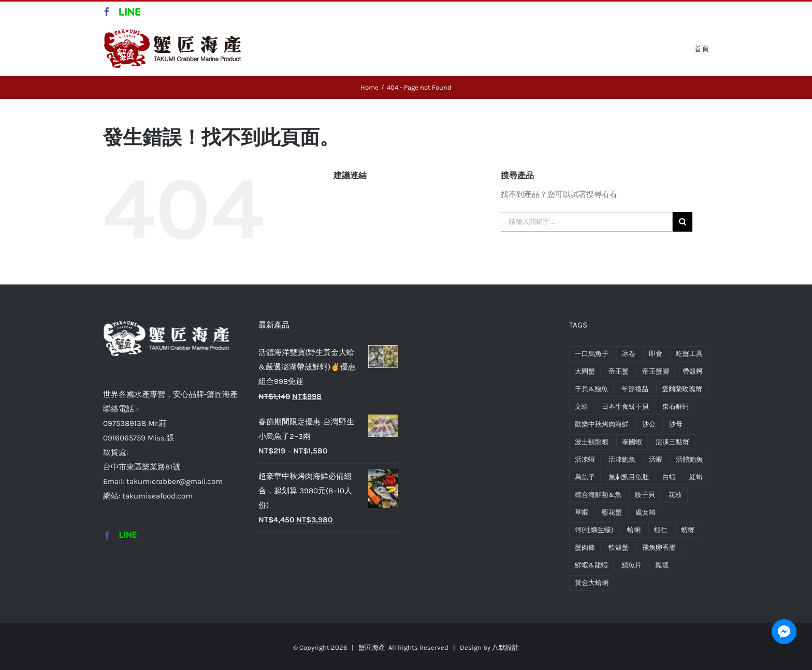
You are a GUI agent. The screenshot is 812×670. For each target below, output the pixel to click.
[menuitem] (702, 48)
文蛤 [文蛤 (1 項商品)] (582, 407)
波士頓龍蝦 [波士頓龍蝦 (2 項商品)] (592, 442)
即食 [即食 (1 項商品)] (656, 354)
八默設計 (505, 647)
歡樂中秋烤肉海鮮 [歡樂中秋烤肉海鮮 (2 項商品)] (602, 424)
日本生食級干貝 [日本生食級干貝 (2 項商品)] (625, 407)
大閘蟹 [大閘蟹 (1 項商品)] (585, 371)
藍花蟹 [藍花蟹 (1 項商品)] (612, 512)
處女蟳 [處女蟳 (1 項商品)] (646, 512)
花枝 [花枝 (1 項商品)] (675, 495)
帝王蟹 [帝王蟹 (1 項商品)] (619, 371)
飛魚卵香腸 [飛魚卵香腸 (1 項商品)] (659, 547)
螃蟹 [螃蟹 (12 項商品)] (688, 530)
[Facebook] (107, 535)
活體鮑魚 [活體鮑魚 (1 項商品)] (689, 459)
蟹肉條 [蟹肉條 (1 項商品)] (585, 547)
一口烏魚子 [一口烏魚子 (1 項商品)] (592, 354)
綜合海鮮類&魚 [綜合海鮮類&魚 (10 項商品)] (598, 495)
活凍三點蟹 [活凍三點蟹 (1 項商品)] (672, 442)
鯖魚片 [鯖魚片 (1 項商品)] (632, 565)
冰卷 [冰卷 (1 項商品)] (629, 354)
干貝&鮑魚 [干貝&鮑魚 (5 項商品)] (591, 389)
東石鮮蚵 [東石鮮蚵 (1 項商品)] (676, 407)
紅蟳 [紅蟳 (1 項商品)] (696, 477)
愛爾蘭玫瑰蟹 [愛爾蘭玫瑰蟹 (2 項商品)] (682, 389)
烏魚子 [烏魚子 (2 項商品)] (585, 477)
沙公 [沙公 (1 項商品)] (649, 424)
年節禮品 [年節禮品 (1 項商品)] (635, 389)
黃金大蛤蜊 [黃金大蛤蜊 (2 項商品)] (592, 583)
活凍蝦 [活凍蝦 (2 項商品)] (585, 459)
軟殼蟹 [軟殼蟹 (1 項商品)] (619, 547)
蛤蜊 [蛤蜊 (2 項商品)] (634, 530)
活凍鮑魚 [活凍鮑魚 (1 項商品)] (622, 459)
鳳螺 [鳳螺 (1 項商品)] (662, 565)
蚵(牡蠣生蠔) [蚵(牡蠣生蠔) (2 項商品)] (594, 530)
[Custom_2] (128, 535)
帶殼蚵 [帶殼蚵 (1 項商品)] (693, 371)
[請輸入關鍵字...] (587, 222)
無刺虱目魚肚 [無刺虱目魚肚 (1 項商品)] (629, 477)
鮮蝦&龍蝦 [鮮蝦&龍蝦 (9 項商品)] (591, 565)
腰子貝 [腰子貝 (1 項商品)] (645, 495)
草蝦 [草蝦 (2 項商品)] (582, 512)
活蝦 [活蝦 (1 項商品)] (656, 459)
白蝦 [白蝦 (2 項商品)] (669, 477)
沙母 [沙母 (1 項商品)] (676, 424)
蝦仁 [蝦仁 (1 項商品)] (661, 530)
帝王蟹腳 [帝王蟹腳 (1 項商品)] (656, 371)
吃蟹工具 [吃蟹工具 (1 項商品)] (689, 354)
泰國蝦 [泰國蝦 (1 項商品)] (632, 442)
